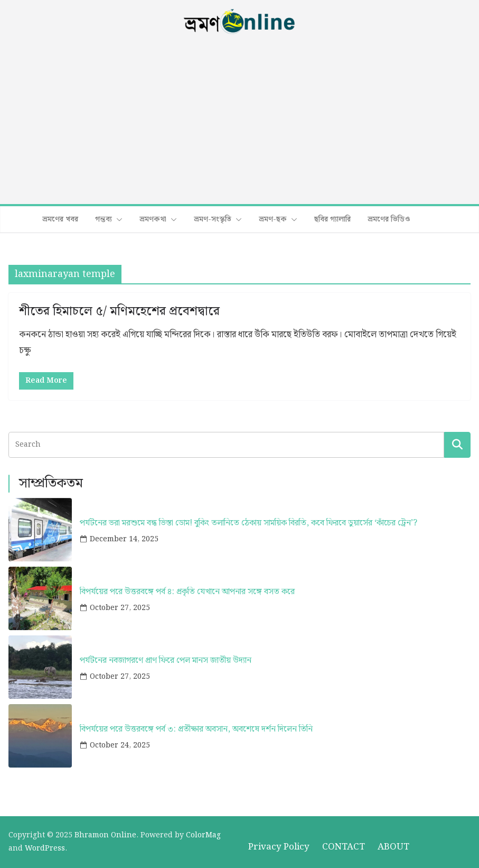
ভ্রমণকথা (153, 219)
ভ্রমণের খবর (60, 219)
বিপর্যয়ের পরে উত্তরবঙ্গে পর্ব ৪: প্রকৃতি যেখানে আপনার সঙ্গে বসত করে (187, 592)
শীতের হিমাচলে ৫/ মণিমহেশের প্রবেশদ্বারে (119, 311)
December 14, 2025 (124, 539)
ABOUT (393, 847)
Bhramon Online (105, 835)
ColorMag (203, 835)
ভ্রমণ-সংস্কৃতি (213, 219)
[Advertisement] (239, 121)
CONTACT (344, 847)
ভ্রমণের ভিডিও (389, 219)
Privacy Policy (279, 847)
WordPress (45, 848)
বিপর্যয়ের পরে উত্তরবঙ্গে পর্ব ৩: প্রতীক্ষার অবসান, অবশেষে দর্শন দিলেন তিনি (196, 729)
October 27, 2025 (120, 608)
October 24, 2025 (120, 745)
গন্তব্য (104, 219)
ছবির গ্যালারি (332, 219)
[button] (117, 219)
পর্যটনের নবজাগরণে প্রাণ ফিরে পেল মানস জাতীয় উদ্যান (166, 661)
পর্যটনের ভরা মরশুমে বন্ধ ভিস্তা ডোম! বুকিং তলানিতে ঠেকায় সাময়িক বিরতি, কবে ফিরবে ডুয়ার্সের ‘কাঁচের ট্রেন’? (248, 523)
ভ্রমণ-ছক (273, 219)
